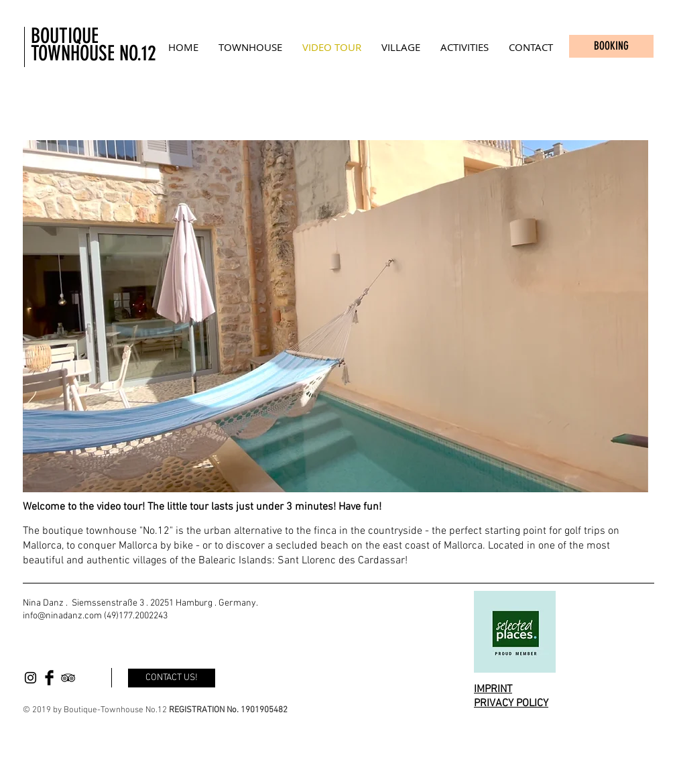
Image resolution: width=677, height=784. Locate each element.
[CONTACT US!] (172, 678)
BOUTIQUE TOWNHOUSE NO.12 (94, 45)
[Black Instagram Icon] (30, 678)
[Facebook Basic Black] (49, 678)
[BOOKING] (611, 46)
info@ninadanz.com (62, 616)
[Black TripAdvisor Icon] (68, 678)
